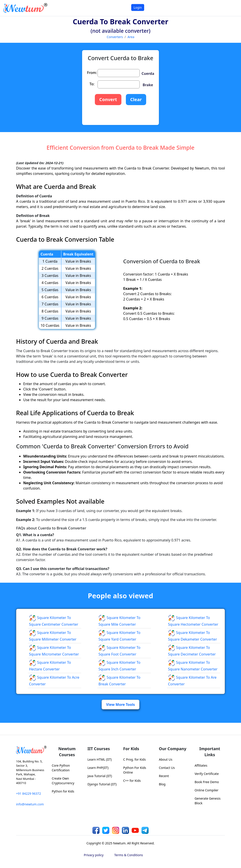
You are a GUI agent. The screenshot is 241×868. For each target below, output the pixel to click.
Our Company (173, 749)
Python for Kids (63, 791)
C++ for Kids (132, 781)
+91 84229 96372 (28, 793)
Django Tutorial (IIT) (102, 784)
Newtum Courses (67, 752)
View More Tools (121, 705)
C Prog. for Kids (134, 759)
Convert (108, 99)
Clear (136, 99)
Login (138, 7)
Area (131, 37)
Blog (162, 784)
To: (92, 84)
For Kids (131, 749)
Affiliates (201, 765)
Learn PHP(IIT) (98, 768)
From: (92, 73)
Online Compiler (207, 790)
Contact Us (167, 768)
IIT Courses (99, 749)
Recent (164, 776)
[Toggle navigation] (232, 8)
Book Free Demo (207, 782)
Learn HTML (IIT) (100, 759)
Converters (115, 37)
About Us (166, 759)
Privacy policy (94, 855)
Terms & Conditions (129, 855)
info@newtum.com (30, 804)
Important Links (210, 752)
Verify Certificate (207, 774)
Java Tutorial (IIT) (100, 776)
